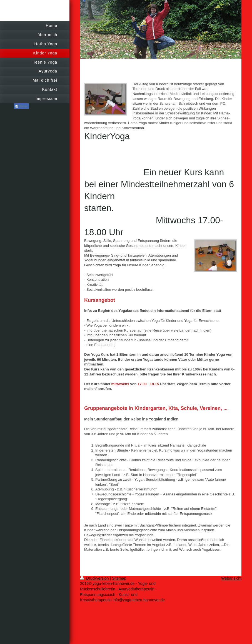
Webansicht (231, 578)
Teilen (22, 106)
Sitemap (119, 578)
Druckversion (95, 578)
